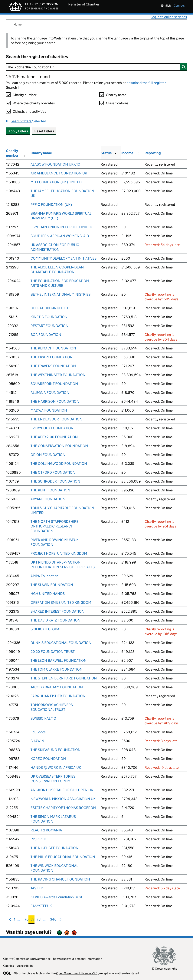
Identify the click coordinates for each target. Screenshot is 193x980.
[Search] (96, 67)
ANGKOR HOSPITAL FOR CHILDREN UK (62, 790)
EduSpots (38, 732)
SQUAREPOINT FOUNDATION (54, 384)
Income (127, 153)
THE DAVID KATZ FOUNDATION (56, 620)
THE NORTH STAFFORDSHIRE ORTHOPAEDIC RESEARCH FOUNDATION (54, 526)
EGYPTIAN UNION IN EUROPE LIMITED (61, 227)
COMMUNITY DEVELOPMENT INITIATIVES (64, 258)
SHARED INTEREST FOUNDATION (57, 611)
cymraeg (180, 6)
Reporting (153, 153)
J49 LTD (37, 888)
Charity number (25, 95)
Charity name (116, 95)
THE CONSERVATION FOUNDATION (59, 446)
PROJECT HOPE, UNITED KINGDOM (59, 553)
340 (53, 920)
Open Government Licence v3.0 (77, 973)
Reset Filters (44, 131)
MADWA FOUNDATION (49, 410)
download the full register (146, 83)
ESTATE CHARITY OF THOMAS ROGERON (63, 808)
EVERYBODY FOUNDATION (52, 428)
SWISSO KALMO (43, 718)
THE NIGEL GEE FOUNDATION (55, 848)
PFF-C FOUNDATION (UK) (51, 205)
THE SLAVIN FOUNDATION (52, 585)
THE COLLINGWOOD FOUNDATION (59, 464)
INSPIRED (38, 839)
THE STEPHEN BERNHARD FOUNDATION (64, 678)
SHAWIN (37, 741)
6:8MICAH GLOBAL (46, 629)
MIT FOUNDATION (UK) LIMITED (56, 182)
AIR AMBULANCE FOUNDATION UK (59, 173)
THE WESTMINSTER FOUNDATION (58, 375)
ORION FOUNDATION (48, 455)
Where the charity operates (34, 103)
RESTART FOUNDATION (49, 326)
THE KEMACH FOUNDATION (53, 348)
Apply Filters (18, 131)
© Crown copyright (164, 969)
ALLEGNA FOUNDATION (50, 393)
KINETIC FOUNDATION (49, 317)
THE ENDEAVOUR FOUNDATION (56, 419)
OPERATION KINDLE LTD (50, 308)
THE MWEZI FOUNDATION (52, 357)
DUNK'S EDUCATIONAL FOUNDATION (61, 643)
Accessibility (25, 966)
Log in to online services (169, 17)
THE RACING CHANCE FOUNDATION (60, 879)
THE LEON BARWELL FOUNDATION (59, 660)
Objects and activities (29, 111)
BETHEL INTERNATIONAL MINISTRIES (61, 294)
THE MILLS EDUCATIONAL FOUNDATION (63, 857)
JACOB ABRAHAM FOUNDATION (57, 687)
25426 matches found (28, 77)
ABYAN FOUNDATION (48, 499)
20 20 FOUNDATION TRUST (53, 652)
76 (27, 920)
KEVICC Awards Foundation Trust (56, 897)
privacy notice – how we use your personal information (67, 959)
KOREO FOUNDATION (48, 759)
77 (33, 920)
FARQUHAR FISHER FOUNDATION (58, 696)
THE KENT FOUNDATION (50, 490)
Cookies (8, 966)
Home (18, 24)
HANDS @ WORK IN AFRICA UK (56, 768)
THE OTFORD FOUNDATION (53, 472)
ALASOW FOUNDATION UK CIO (55, 164)
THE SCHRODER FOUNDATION (55, 481)
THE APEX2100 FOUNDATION (54, 437)
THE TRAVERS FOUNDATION (53, 366)
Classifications (117, 103)
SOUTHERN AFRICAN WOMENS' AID (60, 236)
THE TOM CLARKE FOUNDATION (57, 669)
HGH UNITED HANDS (48, 594)
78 (39, 920)
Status (106, 153)
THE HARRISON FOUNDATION (55, 401)
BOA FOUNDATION (46, 335)
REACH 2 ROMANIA (46, 830)
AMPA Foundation (44, 576)
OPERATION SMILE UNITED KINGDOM (61, 603)
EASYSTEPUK (41, 906)
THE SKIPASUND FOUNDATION (56, 750)
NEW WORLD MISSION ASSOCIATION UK (63, 799)
